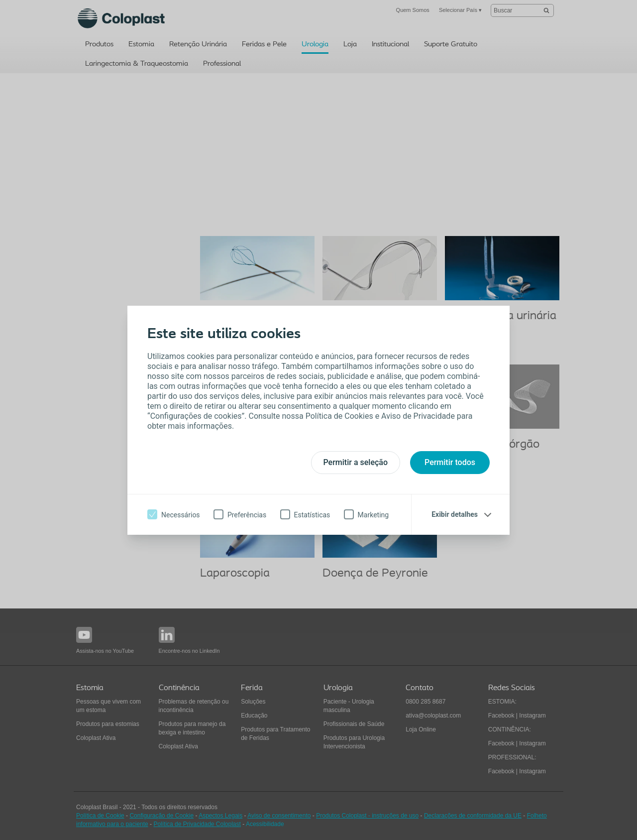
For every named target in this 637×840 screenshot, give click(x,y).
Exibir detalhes (455, 514)
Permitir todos (450, 462)
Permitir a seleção (356, 462)
